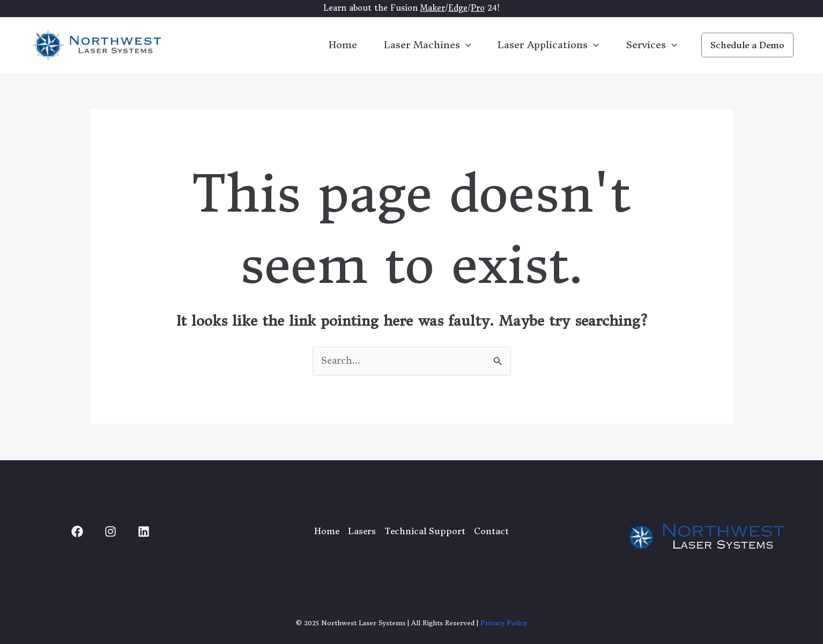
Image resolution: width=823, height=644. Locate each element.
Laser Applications (548, 45)
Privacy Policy (504, 623)
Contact (491, 531)
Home (343, 45)
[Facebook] (77, 531)
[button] (747, 45)
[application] (466, 45)
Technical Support (425, 531)
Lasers (362, 531)
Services (651, 45)
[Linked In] (144, 531)
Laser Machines (428, 45)
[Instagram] (110, 531)
